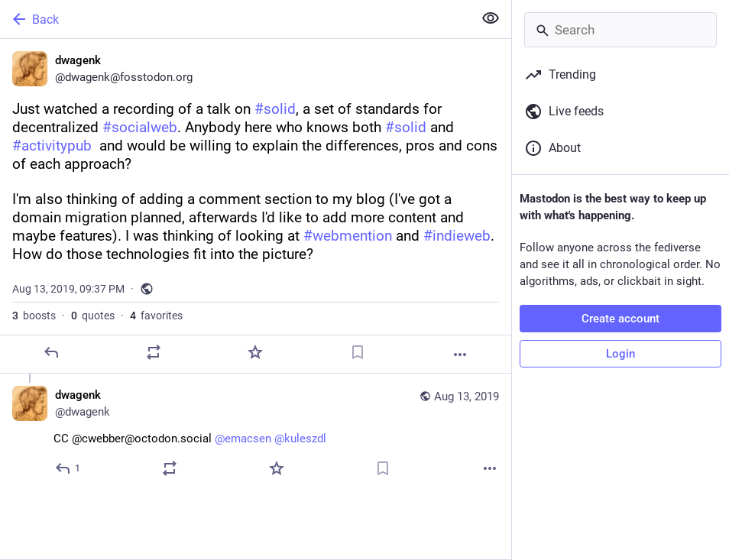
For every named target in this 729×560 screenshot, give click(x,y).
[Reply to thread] (68, 468)
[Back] (235, 19)
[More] (460, 354)
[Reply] (51, 352)
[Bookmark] (358, 352)
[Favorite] (255, 352)
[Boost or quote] (154, 352)
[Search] (620, 30)
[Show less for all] (491, 18)
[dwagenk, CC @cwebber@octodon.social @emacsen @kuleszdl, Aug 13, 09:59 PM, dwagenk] (256, 434)
